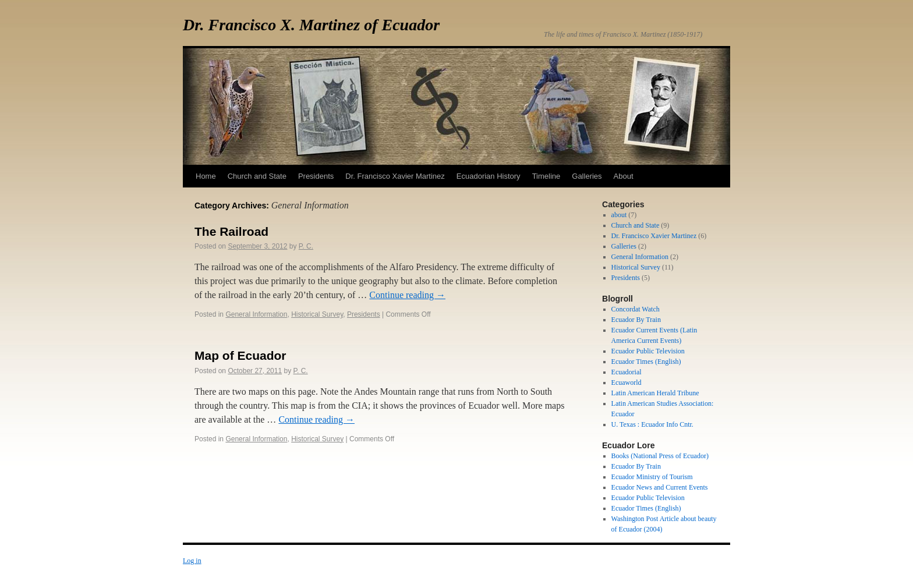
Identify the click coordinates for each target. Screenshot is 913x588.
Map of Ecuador (240, 355)
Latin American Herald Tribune (655, 393)
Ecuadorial (627, 372)
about (619, 215)
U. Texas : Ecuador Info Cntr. (652, 424)
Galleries (587, 176)
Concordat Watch (636, 309)
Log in (192, 561)
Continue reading (407, 295)
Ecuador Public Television (648, 351)
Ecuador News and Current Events (660, 487)
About (624, 176)
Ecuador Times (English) (646, 362)
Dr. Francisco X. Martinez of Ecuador (311, 25)
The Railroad (231, 231)
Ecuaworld (627, 382)
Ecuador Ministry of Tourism (652, 477)
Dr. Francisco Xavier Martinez (395, 176)
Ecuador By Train (636, 320)
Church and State (257, 176)
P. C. (306, 246)
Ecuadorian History (489, 176)
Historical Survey (317, 314)
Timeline (546, 176)
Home (206, 176)
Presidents (316, 176)
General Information (256, 314)
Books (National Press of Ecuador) (660, 456)
